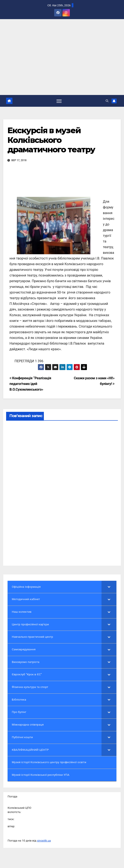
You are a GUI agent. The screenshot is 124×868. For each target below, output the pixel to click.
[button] (107, 101)
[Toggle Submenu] (109, 587)
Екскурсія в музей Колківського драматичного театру (51, 140)
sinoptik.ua (44, 841)
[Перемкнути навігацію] (59, 101)
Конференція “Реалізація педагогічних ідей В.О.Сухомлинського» (30, 384)
